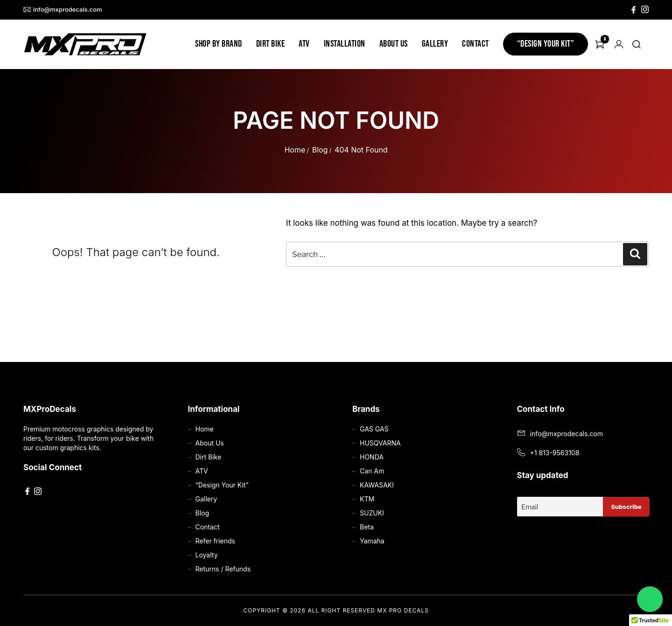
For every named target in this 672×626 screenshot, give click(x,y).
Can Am (372, 471)
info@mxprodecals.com (63, 10)
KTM (367, 499)
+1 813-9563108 (555, 453)
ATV (304, 44)
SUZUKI (372, 513)
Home (295, 150)
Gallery (435, 44)
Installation (345, 44)
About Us (394, 44)
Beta (367, 527)
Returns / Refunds (223, 569)
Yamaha (372, 541)
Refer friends (215, 541)
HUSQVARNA (380, 443)
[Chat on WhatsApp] (650, 599)
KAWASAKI (377, 485)
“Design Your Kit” (546, 44)
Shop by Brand (219, 44)
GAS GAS (374, 429)
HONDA (372, 457)
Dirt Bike (271, 44)
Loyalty (207, 555)
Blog (320, 150)
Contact (476, 44)
